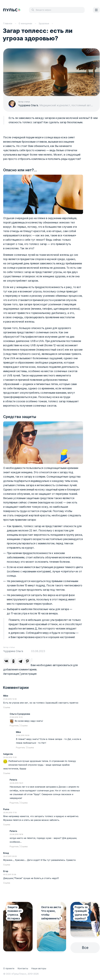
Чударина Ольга (28, 105)
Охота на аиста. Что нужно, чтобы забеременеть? (51, 913)
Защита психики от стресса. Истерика (15, 913)
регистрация (29, 674)
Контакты (23, 968)
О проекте (9, 968)
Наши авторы (39, 968)
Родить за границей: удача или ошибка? (81, 913)
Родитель (14, 726)
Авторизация (11, 674)
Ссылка (7, 707)
